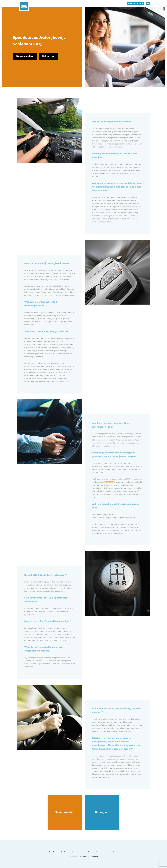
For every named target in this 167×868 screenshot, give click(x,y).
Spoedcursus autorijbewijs (59, 852)
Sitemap (95, 856)
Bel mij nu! (102, 812)
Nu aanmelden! (65, 812)
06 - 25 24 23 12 (136, 3)
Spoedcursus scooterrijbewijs (107, 852)
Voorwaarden (84, 856)
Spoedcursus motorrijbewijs (83, 852)
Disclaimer (73, 856)
